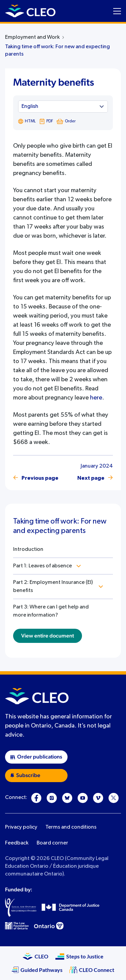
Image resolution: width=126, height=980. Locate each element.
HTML (27, 121)
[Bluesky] (67, 798)
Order (66, 121)
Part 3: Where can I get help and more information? (51, 611)
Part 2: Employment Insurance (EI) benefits (53, 587)
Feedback (17, 843)
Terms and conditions (71, 827)
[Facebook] (36, 798)
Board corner (52, 843)
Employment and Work (32, 37)
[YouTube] (83, 798)
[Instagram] (52, 798)
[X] (114, 798)
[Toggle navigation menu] (117, 11)
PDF (46, 121)
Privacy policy (21, 827)
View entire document (48, 636)
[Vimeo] (98, 798)
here (96, 398)
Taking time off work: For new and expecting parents (57, 51)
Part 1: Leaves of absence (43, 566)
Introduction (28, 550)
